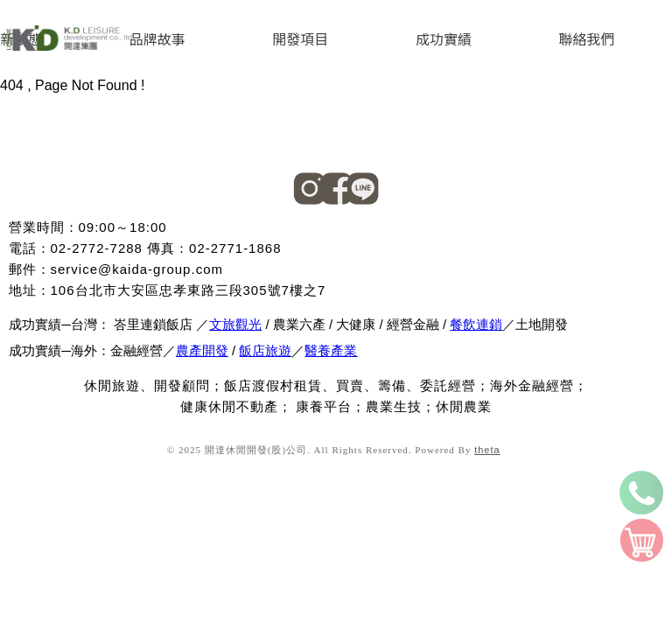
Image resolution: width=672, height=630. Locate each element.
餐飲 (463, 324)
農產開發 (202, 350)
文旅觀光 (235, 324)
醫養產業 (331, 350)
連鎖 (489, 324)
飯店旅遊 (265, 350)
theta (487, 450)
